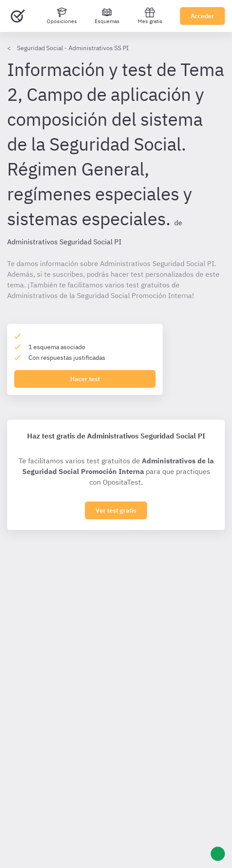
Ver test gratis (116, 510)
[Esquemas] (107, 16)
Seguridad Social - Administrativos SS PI (73, 48)
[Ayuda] (218, 854)
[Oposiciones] (62, 16)
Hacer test (85, 379)
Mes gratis (150, 16)
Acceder (202, 16)
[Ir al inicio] (18, 16)
